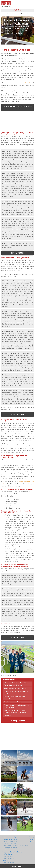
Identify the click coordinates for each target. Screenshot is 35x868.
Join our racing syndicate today (18, 107)
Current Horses (9, 856)
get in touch (17, 253)
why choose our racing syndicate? (15, 688)
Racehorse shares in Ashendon (12, 852)
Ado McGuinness (9, 863)
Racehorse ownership (9, 837)
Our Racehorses (8, 854)
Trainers (5, 861)
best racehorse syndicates (13, 702)
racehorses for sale (24, 83)
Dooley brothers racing (10, 839)
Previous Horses (9, 858)
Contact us (18, 414)
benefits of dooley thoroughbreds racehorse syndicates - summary (15, 711)
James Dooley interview (11, 841)
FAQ (5, 850)
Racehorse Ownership (9, 843)
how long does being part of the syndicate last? (15, 698)
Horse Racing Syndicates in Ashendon (16, 846)
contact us (8, 716)
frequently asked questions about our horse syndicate (16, 706)
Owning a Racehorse (10, 848)
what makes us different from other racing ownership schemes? (16, 684)
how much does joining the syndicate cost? (16, 692)
